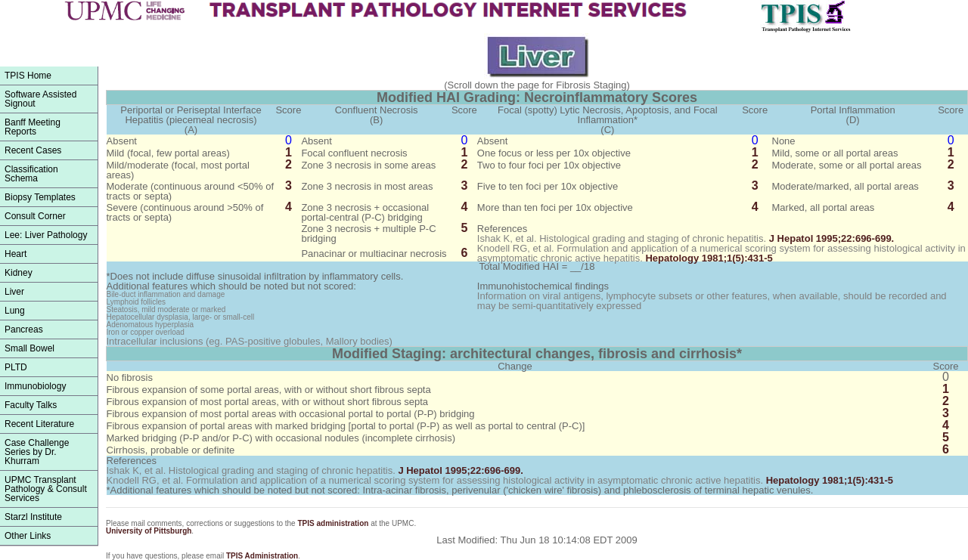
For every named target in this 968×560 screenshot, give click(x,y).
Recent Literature (39, 424)
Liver (14, 292)
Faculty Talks (31, 405)
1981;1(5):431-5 (709, 258)
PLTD (16, 367)
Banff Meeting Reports (33, 127)
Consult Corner (35, 216)
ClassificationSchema (31, 174)
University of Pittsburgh (149, 531)
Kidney (19, 273)
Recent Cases (33, 150)
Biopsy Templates (40, 197)
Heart (16, 254)
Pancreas (24, 330)
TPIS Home (28, 76)
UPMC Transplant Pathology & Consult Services (46, 489)
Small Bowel (29, 348)
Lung (15, 311)
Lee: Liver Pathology (46, 235)
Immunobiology (35, 386)
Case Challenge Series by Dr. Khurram (37, 452)
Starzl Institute (33, 517)
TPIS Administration (262, 556)
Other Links (28, 536)
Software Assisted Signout (40, 99)
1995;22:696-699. (832, 238)
